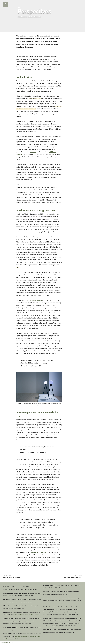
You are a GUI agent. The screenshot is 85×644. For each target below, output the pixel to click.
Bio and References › (73, 578)
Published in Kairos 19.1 (7, 643)
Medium (33, 152)
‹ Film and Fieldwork (12, 578)
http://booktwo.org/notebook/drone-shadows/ (27, 615)
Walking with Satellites (34, 300)
